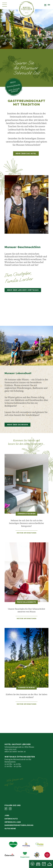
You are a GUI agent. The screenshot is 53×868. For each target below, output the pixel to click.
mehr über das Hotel (26, 154)
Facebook (6, 809)
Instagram (10, 809)
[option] (49, 5)
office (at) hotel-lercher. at (15, 752)
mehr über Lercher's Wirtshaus (23, 290)
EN (49, 5)
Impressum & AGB (13, 822)
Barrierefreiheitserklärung (19, 825)
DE (45, 5)
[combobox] (45, 5)
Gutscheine (10, 829)
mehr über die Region (17, 425)
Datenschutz (11, 819)
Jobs (7, 816)
